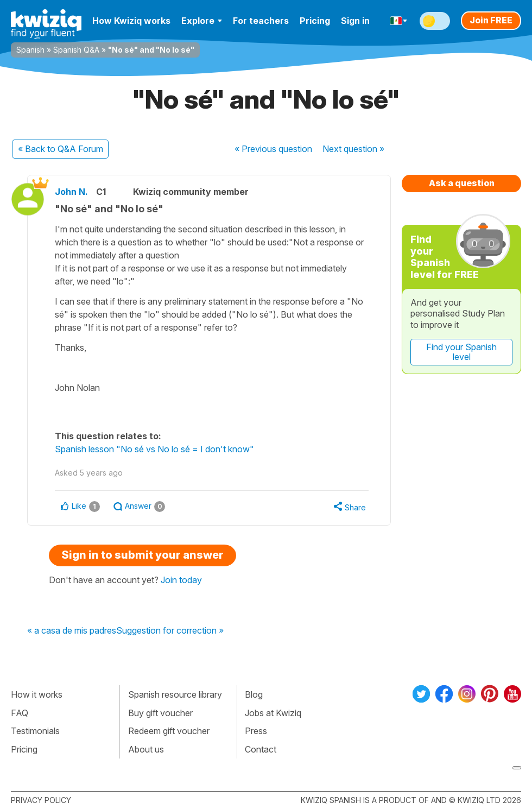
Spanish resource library (175, 694)
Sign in (355, 21)
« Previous (273, 149)
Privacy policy (41, 800)
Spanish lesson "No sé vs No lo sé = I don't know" (154, 449)
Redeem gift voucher (169, 731)
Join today (181, 580)
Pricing (315, 21)
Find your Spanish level (461, 352)
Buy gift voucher (160, 713)
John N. (71, 192)
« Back (61, 149)
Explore (202, 21)
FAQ (20, 713)
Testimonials (35, 731)
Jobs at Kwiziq (273, 713)
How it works (37, 694)
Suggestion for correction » (170, 631)
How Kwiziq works (131, 21)
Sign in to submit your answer (142, 555)
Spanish (30, 50)
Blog (254, 694)
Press (256, 731)
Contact (261, 749)
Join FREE (491, 20)
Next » (353, 149)
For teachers (261, 21)
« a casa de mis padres (72, 631)
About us (146, 749)
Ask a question (462, 183)
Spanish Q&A (76, 50)
